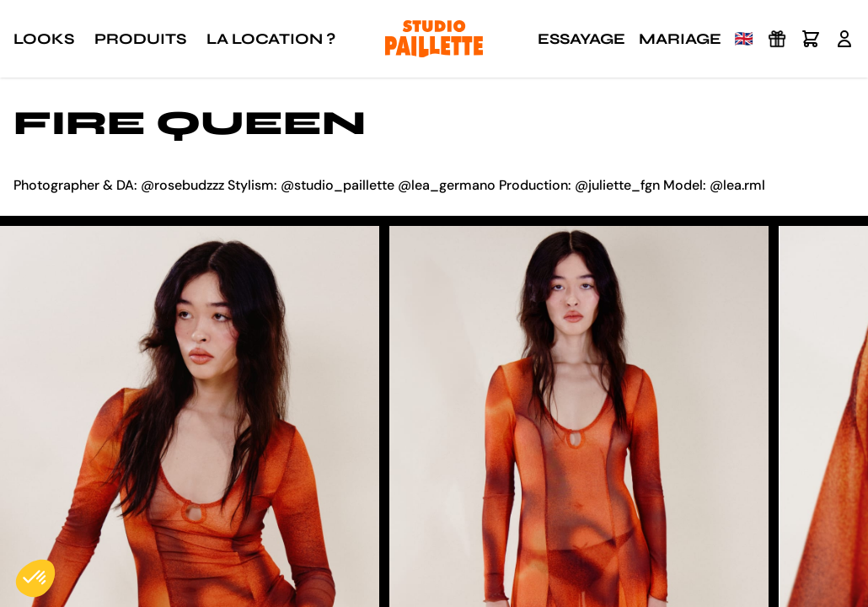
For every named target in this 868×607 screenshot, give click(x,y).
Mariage (680, 39)
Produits (140, 39)
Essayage (581, 39)
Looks (44, 39)
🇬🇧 (744, 39)
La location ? (271, 39)
